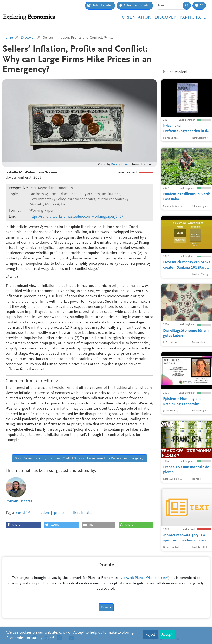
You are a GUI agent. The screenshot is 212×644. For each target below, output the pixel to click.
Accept (167, 634)
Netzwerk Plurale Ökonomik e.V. (144, 578)
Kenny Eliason (121, 165)
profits (59, 513)
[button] (23, 525)
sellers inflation (82, 513)
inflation (42, 513)
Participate (193, 17)
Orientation (137, 17)
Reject (150, 634)
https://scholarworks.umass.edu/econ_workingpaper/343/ (76, 217)
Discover (165, 17)
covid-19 (23, 513)
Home (8, 38)
